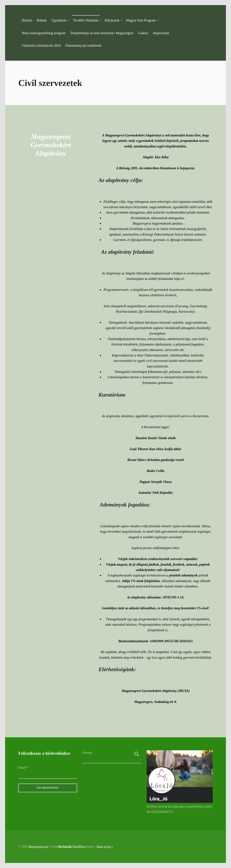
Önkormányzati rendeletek (83, 45)
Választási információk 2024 (41, 45)
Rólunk (42, 20)
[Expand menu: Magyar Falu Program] (158, 20)
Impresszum (161, 33)
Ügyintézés (59, 20)
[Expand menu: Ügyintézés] (69, 20)
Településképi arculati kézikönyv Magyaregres (102, 33)
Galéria (143, 33)
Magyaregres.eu (38, 847)
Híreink (27, 20)
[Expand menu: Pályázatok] (122, 20)
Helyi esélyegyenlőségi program (44, 33)
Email (23, 768)
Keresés (87, 753)
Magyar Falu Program (141, 20)
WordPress (79, 847)
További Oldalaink (86, 20)
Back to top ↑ (105, 847)
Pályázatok (112, 20)
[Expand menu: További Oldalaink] (100, 20)
